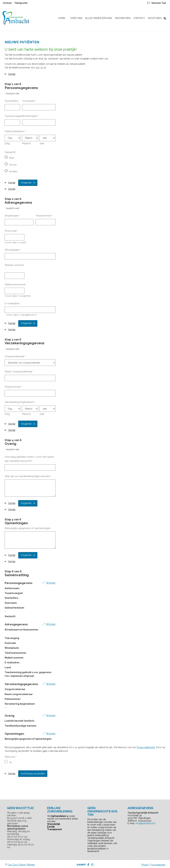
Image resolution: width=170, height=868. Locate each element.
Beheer (31, 865)
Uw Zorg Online (17, 865)
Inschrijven (123, 18)
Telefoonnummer (15, 284)
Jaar (42, 143)
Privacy (145, 865)
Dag (7, 143)
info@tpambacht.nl (146, 823)
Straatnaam (13, 216)
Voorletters (12, 101)
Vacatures (155, 18)
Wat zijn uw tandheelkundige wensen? (28, 476)
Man (12, 158)
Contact (139, 18)
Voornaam (30, 101)
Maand (26, 143)
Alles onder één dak (99, 18)
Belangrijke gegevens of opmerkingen (28, 528)
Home (62, 18)
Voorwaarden (158, 865)
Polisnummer (13, 387)
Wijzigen (51, 583)
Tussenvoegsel (14, 116)
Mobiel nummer (14, 267)
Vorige (12, 74)
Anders (13, 171)
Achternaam (31, 116)
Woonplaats (13, 250)
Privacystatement (146, 747)
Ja (10, 762)
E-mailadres (13, 303)
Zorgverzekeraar (15, 356)
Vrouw (13, 165)
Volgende (26, 183)
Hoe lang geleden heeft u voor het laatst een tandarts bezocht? (29, 459)
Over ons (76, 18)
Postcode (11, 231)
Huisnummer (44, 216)
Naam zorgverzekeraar (19, 371)
